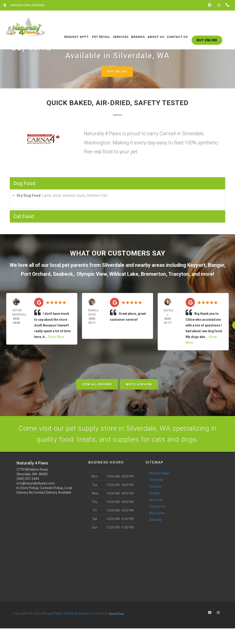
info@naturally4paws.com (36, 483)
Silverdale (113, 265)
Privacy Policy (52, 613)
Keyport (196, 265)
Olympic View (92, 274)
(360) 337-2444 (28, 479)
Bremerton (153, 274)
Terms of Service (76, 613)
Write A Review (139, 384)
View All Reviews (97, 384)
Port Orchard (36, 274)
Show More (56, 337)
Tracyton (179, 274)
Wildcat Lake (124, 274)
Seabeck (63, 274)
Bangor (216, 265)
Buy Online (117, 72)
